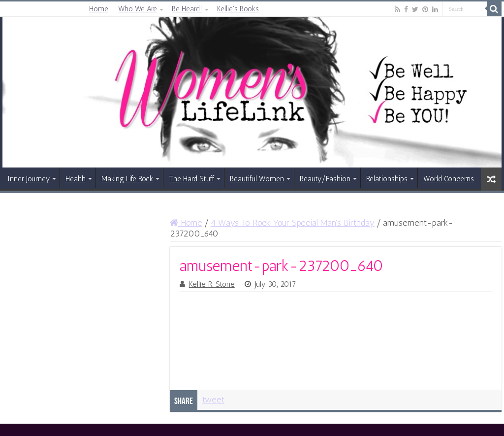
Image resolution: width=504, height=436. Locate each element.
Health (76, 179)
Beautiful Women (257, 179)
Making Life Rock (127, 179)
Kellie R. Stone (212, 284)
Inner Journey (29, 179)
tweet (213, 400)
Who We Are (138, 9)
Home (99, 9)
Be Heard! (187, 9)
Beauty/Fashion (325, 179)
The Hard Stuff (191, 179)
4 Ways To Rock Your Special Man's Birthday (293, 223)
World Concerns (449, 179)
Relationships (387, 179)
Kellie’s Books (238, 9)
